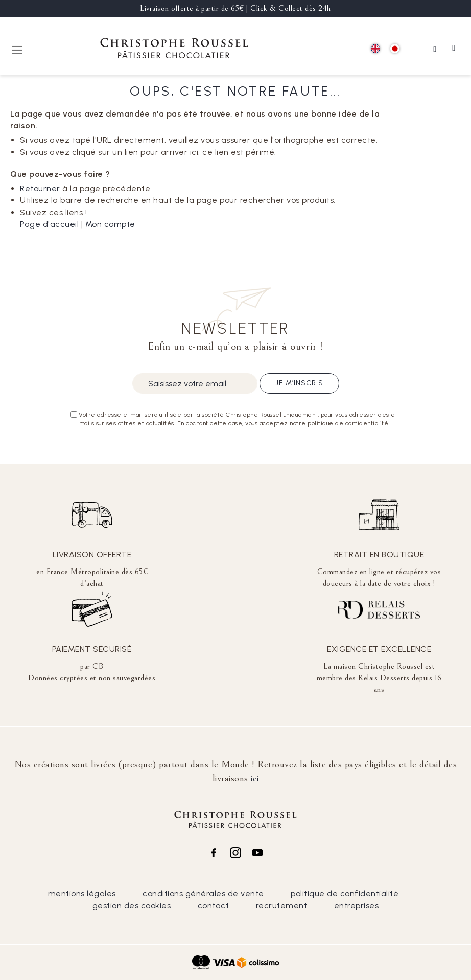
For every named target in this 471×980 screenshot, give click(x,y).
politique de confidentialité (345, 893)
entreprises (357, 906)
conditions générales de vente (203, 893)
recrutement (282, 906)
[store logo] (174, 50)
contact (214, 906)
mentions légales (82, 893)
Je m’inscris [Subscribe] (299, 383)
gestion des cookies (132, 906)
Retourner (40, 188)
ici (255, 778)
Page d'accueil (49, 224)
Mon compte (110, 224)
